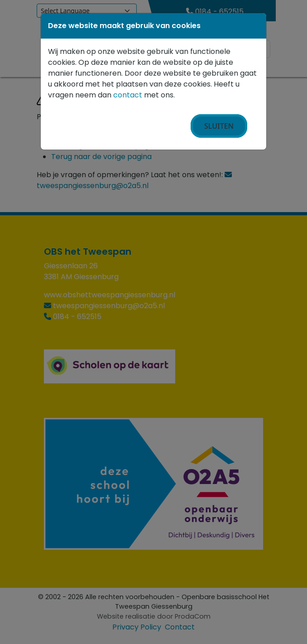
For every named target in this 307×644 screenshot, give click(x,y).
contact (128, 95)
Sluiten (219, 126)
